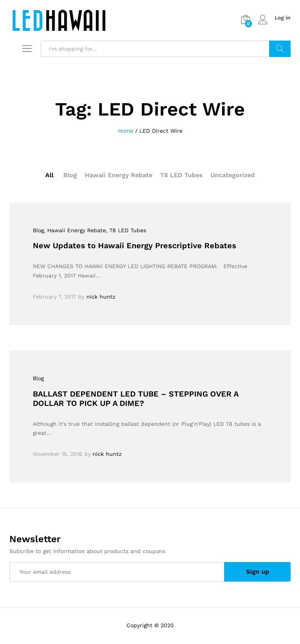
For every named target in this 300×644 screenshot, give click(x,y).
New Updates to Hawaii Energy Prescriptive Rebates (135, 246)
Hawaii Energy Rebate (119, 175)
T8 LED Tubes (181, 175)
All (49, 175)
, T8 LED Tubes (126, 230)
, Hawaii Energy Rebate (75, 230)
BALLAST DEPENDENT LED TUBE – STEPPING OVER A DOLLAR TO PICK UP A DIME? (136, 398)
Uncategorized (233, 175)
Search (280, 49)
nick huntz (101, 297)
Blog (70, 175)
